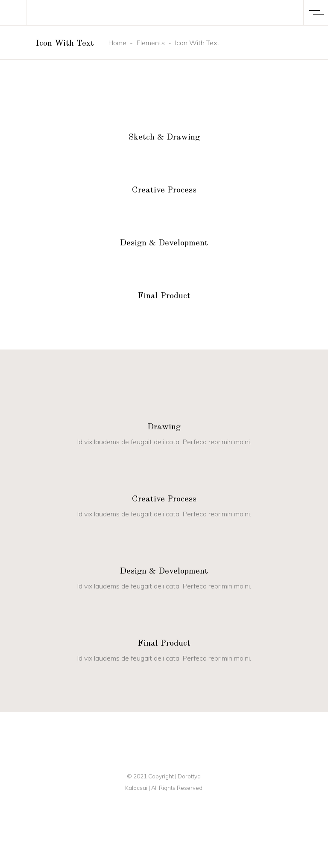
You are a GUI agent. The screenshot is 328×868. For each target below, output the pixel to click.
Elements (151, 43)
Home (117, 43)
